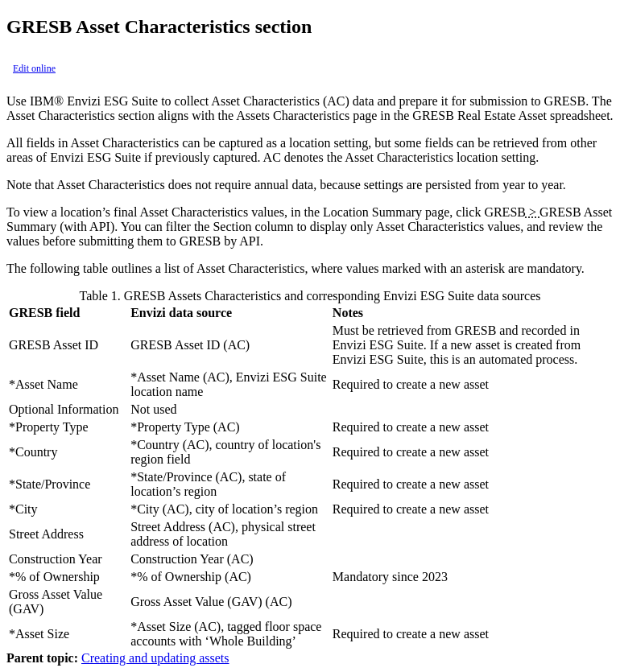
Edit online (34, 68)
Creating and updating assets (155, 658)
